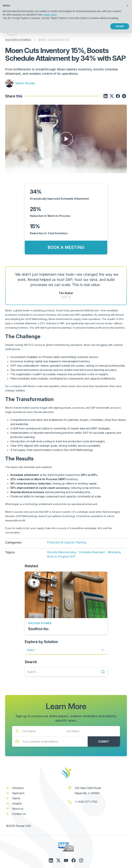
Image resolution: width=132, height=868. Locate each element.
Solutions (18, 788)
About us (18, 809)
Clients (16, 798)
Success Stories (18, 40)
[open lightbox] (66, 139)
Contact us (19, 814)
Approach (18, 793)
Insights (17, 803)
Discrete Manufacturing (61, 552)
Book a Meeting (66, 247)
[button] (66, 650)
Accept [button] (120, 26)
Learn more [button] (15, 26)
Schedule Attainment (92, 552)
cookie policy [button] (50, 15)
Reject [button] (100, 26)
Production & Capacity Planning (67, 542)
